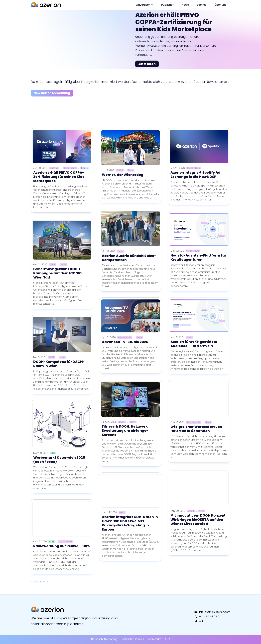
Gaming (54, 168)
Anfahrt (201, 621)
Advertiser (143, 5)
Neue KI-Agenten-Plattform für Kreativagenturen (198, 257)
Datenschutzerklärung (104, 639)
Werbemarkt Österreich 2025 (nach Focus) (59, 460)
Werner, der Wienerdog (123, 175)
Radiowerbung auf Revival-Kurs (62, 546)
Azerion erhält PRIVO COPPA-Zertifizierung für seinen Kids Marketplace (174, 22)
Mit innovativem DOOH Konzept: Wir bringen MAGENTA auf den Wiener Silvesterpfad (198, 520)
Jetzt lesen (147, 64)
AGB (167, 639)
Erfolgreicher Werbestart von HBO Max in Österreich (196, 429)
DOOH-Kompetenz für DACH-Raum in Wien (59, 364)
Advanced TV (125, 337)
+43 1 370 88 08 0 (207, 617)
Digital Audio (65, 542)
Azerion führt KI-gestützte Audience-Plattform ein (194, 344)
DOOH (53, 265)
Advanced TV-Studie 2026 (125, 342)
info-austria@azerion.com (212, 612)
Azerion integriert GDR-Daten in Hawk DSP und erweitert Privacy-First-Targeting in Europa (130, 523)
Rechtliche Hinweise (132, 639)
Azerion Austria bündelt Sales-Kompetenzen (129, 258)
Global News (70, 168)
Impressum (154, 639)
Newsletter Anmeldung (52, 93)
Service (202, 5)
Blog (53, 453)
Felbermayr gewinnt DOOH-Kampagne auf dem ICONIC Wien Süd (58, 273)
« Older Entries (40, 582)
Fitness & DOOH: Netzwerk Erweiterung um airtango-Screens (125, 431)
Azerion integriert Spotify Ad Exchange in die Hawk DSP (195, 175)
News (185, 5)
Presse (84, 168)
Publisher (167, 5)
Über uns (220, 5)
